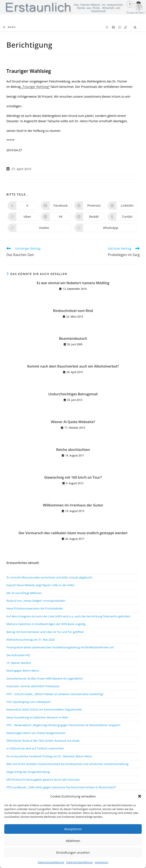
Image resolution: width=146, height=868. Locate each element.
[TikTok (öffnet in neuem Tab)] (126, 27)
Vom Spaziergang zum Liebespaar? (29, 702)
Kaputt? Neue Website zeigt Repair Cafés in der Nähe (40, 585)
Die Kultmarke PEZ (18, 655)
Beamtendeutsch (73, 338)
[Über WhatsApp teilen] (106, 228)
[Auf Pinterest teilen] (90, 206)
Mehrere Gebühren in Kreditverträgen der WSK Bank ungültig (46, 624)
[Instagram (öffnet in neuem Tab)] (120, 27)
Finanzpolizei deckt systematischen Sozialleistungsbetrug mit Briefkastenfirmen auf (60, 647)
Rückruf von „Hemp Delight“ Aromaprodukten (36, 601)
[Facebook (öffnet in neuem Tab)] (113, 27)
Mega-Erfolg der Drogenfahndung (28, 772)
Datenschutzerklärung (51, 862)
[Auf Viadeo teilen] (40, 228)
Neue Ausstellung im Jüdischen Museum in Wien (37, 717)
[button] (140, 796)
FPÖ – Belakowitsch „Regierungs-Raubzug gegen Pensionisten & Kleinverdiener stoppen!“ (64, 725)
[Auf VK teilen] (56, 217)
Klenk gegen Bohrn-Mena (23, 671)
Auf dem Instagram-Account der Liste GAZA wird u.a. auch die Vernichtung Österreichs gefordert (68, 616)
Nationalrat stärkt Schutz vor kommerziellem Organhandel (44, 709)
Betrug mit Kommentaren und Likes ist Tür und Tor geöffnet (45, 632)
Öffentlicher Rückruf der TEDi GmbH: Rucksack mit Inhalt (43, 741)
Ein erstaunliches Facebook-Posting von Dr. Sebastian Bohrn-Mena (49, 756)
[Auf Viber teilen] (23, 217)
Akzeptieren (73, 829)
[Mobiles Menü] (10, 27)
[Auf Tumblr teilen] (123, 217)
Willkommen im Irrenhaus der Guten (73, 505)
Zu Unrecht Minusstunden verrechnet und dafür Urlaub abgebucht (49, 577)
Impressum (101, 862)
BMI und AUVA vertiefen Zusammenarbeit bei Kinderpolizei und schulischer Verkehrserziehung (67, 764)
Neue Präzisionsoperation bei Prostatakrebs (35, 608)
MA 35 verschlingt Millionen (24, 593)
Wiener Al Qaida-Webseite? (73, 422)
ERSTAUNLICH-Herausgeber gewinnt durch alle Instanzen (43, 780)
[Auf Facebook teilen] (56, 206)
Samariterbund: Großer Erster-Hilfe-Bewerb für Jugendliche (45, 678)
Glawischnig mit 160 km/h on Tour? (73, 477)
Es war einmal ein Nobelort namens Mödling (73, 283)
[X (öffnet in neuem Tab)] (107, 27)
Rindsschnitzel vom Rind (73, 311)
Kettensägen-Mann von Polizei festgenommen (36, 733)
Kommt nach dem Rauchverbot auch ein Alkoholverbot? (73, 366)
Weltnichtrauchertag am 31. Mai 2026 (31, 640)
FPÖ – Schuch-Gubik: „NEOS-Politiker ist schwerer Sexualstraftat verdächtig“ (55, 694)
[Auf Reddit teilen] (90, 217)
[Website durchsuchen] (135, 28)
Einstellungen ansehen (73, 852)
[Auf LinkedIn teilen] (123, 206)
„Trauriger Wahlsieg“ (35, 87)
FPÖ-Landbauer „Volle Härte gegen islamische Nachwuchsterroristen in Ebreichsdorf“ (61, 787)
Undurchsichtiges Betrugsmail (73, 394)
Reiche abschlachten (73, 450)
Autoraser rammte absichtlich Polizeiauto (33, 686)
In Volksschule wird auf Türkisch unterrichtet (35, 748)
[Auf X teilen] (23, 206)
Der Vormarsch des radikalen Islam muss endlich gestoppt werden (73, 533)
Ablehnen (73, 841)
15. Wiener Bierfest (19, 663)
